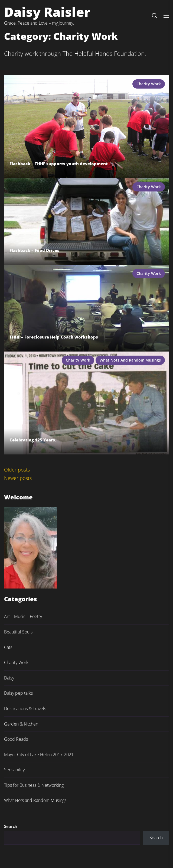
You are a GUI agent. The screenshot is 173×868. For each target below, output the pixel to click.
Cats (8, 647)
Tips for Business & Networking (34, 785)
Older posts (17, 470)
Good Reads (16, 739)
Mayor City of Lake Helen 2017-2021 (39, 755)
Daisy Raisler (47, 12)
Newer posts (18, 478)
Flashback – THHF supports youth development (59, 164)
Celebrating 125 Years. (33, 440)
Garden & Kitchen (21, 724)
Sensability (14, 770)
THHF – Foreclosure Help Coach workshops (54, 337)
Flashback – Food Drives (34, 250)
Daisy (9, 678)
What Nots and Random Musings (130, 360)
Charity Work (149, 84)
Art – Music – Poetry (23, 616)
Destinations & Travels (25, 708)
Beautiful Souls (18, 632)
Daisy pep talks (18, 693)
